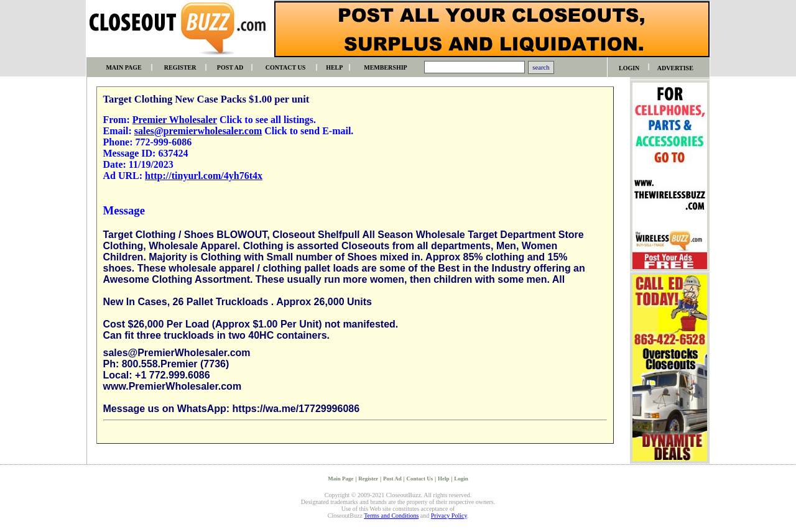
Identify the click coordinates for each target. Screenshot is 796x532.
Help (444, 479)
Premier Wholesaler (175, 120)
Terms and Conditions (391, 516)
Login (461, 479)
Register (368, 479)
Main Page (340, 479)
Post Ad (392, 479)
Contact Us (419, 479)
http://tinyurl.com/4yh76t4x (204, 176)
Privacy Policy (449, 516)
